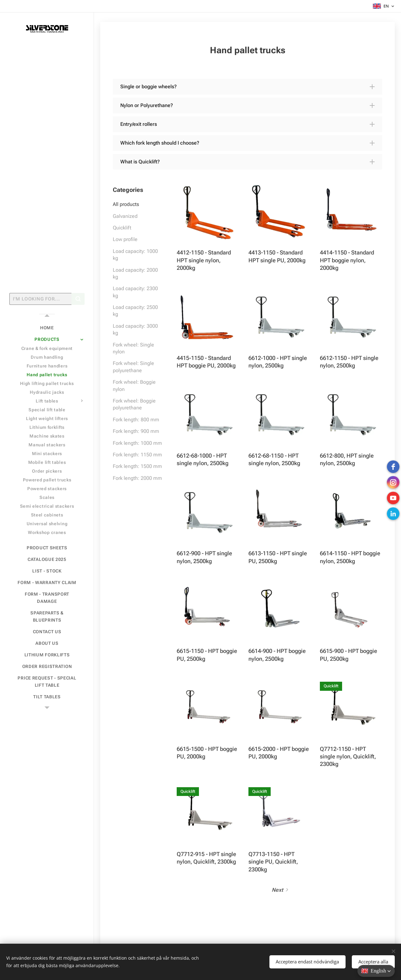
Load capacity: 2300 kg (135, 292)
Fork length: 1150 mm (137, 455)
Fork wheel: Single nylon (133, 348)
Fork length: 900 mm (136, 431)
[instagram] (393, 482)
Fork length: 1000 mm (137, 443)
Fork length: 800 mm (136, 420)
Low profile (125, 239)
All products (126, 204)
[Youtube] (393, 498)
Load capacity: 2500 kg (135, 311)
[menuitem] (47, 328)
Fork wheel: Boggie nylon (134, 385)
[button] (247, 87)
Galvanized (125, 216)
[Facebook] (393, 467)
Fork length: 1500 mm (137, 466)
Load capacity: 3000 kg (135, 329)
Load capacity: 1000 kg (135, 255)
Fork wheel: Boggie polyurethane (134, 404)
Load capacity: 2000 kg (135, 273)
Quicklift (122, 228)
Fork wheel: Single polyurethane (133, 367)
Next (277, 890)
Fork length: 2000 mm (137, 478)
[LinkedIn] (393, 514)
